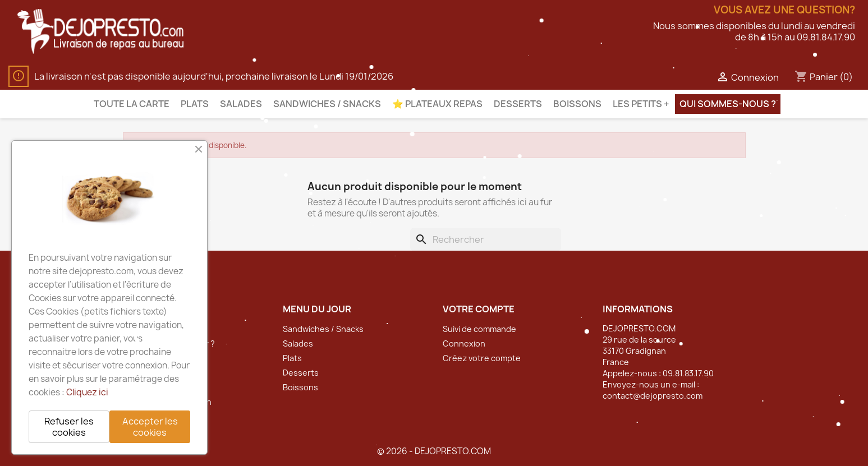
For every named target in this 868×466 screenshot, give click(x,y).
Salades (241, 104)
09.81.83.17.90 (688, 373)
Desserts (518, 104)
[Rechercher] (486, 239)
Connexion (464, 343)
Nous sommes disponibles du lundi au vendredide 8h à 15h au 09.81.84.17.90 (754, 31)
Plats (195, 104)
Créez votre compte (482, 358)
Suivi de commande (479, 329)
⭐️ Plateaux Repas (437, 104)
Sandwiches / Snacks (327, 104)
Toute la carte (132, 104)
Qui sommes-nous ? (728, 104)
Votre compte (479, 309)
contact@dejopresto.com (653, 396)
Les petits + (641, 104)
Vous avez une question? (784, 10)
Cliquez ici (87, 392)
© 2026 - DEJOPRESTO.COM (434, 451)
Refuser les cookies (69, 427)
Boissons (577, 104)
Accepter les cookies (150, 427)
